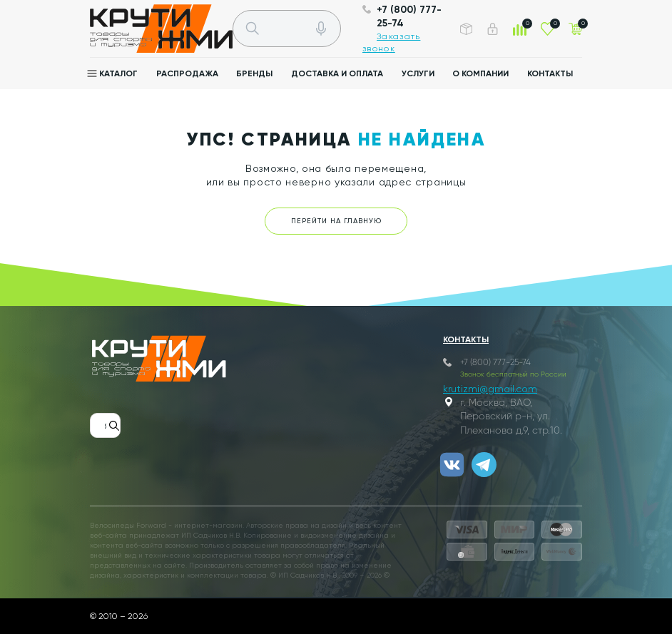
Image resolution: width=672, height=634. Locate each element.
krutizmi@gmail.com (490, 389)
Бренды (254, 73)
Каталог (118, 73)
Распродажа (187, 73)
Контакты (550, 73)
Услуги (418, 73)
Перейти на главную (336, 221)
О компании (480, 73)
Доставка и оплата (337, 73)
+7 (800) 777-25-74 (495, 363)
